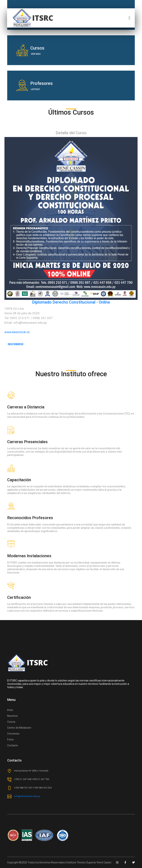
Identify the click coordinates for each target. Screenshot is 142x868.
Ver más (36, 54)
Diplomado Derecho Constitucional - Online (71, 302)
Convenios (13, 734)
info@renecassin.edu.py (27, 796)
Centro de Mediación (19, 728)
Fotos (10, 740)
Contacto (13, 745)
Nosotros (12, 716)
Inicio (10, 710)
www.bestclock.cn (17, 332)
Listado (35, 89)
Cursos (11, 722)
